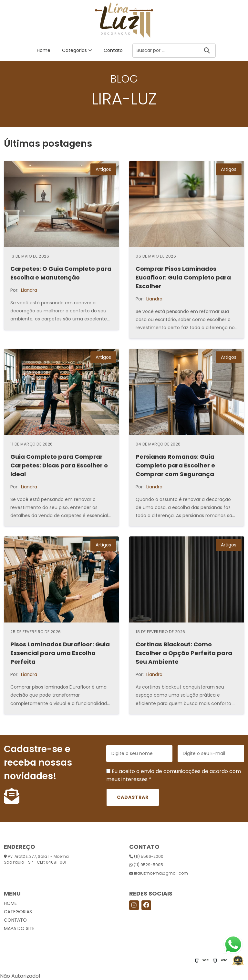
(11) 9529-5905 (146, 865)
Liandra (29, 290)
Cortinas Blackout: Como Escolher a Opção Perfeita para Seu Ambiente (184, 653)
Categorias (74, 50)
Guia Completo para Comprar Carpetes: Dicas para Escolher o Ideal (59, 465)
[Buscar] (207, 51)
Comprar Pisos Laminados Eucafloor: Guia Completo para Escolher (183, 277)
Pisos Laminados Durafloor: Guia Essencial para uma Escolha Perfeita (60, 653)
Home (44, 50)
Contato (113, 50)
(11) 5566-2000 (146, 856)
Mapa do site (19, 928)
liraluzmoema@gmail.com (159, 873)
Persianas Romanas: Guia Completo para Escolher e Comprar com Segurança (175, 465)
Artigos (103, 169)
